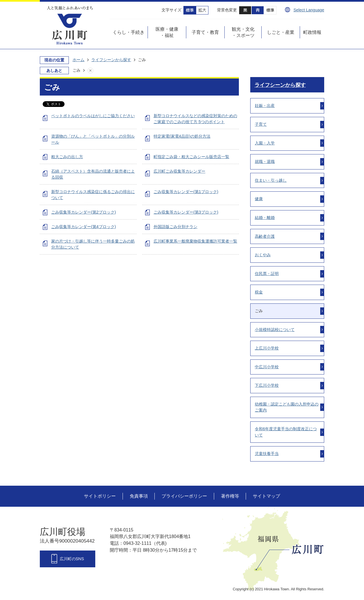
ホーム (78, 60)
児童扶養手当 (267, 454)
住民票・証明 (267, 274)
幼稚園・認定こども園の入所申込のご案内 (287, 407)
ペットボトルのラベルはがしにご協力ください (93, 116)
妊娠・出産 (265, 105)
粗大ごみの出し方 (67, 157)
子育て (261, 124)
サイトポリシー (100, 496)
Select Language (309, 10)
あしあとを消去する (96, 71)
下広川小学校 (267, 385)
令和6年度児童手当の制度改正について (286, 432)
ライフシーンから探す (111, 60)
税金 (259, 292)
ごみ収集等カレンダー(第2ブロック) (84, 212)
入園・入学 (265, 143)
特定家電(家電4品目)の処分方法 (182, 136)
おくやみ (263, 255)
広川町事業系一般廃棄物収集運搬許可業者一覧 (195, 241)
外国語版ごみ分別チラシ (175, 227)
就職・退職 (265, 162)
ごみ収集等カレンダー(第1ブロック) (186, 192)
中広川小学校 (267, 367)
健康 (259, 199)
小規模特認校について (275, 330)
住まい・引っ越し (271, 180)
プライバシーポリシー (184, 496)
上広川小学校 (267, 348)
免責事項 (139, 496)
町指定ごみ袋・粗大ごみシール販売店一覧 (191, 157)
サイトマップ (266, 496)
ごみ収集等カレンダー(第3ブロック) (186, 212)
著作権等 (230, 496)
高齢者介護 (265, 236)
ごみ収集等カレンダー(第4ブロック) (84, 227)
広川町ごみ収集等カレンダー (179, 171)
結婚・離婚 (265, 218)
